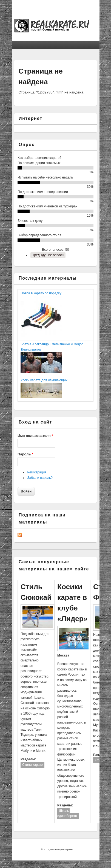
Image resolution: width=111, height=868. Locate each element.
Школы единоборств (67, 813)
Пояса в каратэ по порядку (41, 293)
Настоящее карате (62, 849)
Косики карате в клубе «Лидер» (72, 603)
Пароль (25, 454)
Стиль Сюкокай (36, 592)
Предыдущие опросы (48, 255)
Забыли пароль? (40, 478)
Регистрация (37, 472)
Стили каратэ (32, 765)
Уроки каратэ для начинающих (44, 380)
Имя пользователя (35, 436)
